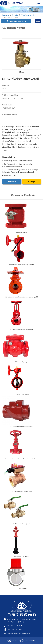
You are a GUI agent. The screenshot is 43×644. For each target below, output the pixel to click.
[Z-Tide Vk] (30, 615)
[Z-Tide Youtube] (9, 615)
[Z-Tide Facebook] (34, 615)
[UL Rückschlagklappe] (21, 346)
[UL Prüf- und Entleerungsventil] (21, 508)
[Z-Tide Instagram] (17, 615)
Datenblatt (12, 181)
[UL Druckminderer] (21, 216)
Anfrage (31, 181)
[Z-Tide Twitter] (26, 615)
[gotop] (34, 641)
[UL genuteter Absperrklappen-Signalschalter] (21, 249)
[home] (22, 641)
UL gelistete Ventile (28, 15)
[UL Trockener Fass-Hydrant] (21, 540)
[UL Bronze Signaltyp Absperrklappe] (21, 475)
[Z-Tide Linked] (13, 615)
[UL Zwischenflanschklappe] (21, 378)
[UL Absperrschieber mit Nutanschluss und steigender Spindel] (21, 443)
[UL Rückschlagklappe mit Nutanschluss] (21, 410)
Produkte (15, 15)
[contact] (9, 641)
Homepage (5, 15)
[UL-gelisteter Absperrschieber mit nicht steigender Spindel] (21, 281)
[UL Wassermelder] (21, 572)
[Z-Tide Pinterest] (21, 615)
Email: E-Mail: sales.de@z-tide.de (19, 634)
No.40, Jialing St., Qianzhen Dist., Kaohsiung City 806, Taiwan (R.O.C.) (22, 621)
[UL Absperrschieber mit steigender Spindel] (21, 313)
